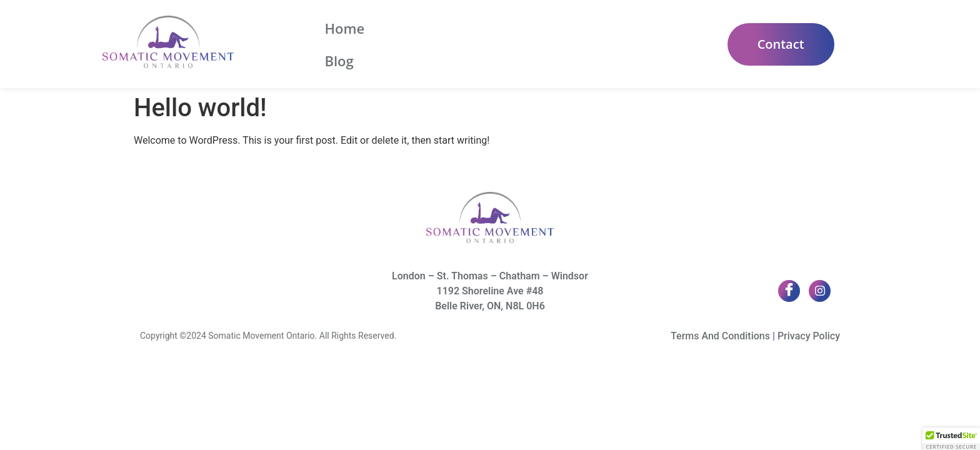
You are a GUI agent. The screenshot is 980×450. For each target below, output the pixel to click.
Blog (397, 44)
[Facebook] (789, 291)
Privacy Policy (809, 336)
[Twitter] (820, 291)
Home (344, 44)
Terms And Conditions (720, 336)
